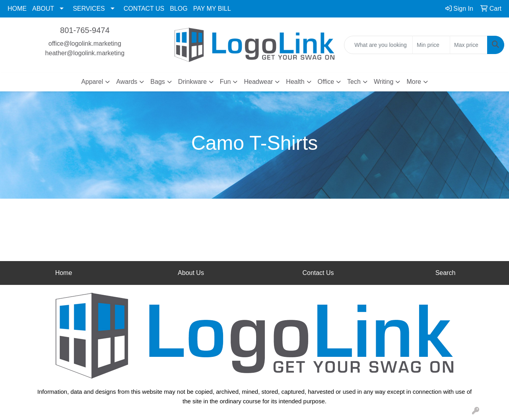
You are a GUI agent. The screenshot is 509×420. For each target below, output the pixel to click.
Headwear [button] (258, 82)
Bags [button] (157, 82)
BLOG (179, 9)
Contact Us (318, 273)
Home (64, 273)
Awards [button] (127, 82)
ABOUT (43, 9)
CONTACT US (144, 9)
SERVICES (89, 9)
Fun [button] (225, 82)
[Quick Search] (378, 45)
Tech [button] (354, 82)
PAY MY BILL (212, 9)
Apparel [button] (92, 82)
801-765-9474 (85, 30)
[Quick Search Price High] (469, 45)
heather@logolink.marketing (85, 53)
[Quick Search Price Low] (431, 45)
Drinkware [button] (192, 82)
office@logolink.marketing (85, 44)
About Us (191, 273)
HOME (17, 9)
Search (446, 273)
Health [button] (295, 82)
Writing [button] (384, 82)
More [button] (414, 82)
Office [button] (326, 82)
